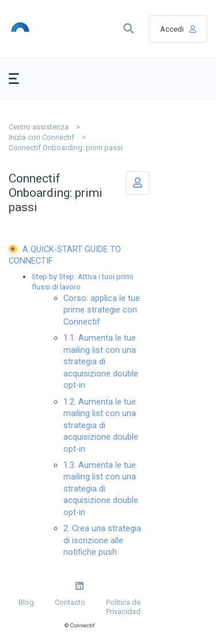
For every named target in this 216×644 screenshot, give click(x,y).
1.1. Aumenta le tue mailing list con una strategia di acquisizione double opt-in (101, 361)
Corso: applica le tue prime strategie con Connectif (102, 310)
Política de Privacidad (123, 607)
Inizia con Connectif (41, 137)
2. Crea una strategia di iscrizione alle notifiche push (102, 540)
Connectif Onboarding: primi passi (66, 148)
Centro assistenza (39, 127)
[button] (128, 29)
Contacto (70, 602)
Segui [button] (138, 183)
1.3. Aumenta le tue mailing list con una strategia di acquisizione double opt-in (101, 489)
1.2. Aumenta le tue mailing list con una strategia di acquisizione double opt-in (101, 425)
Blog (26, 602)
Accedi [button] (172, 29)
